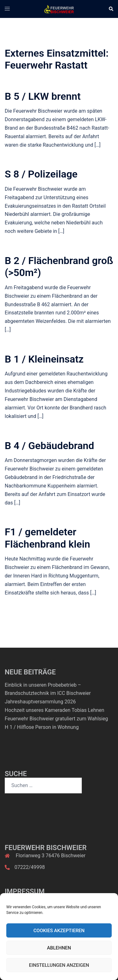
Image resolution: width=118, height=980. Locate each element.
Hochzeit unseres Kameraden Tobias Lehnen (54, 710)
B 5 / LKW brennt (43, 96)
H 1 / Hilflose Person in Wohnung (42, 727)
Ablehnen (59, 948)
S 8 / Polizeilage (41, 174)
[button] (111, 9)
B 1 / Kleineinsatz (44, 359)
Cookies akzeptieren (59, 931)
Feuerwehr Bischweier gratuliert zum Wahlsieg (56, 719)
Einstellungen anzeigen (59, 965)
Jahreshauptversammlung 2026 (40, 702)
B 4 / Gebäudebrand (49, 446)
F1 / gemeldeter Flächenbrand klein (47, 538)
